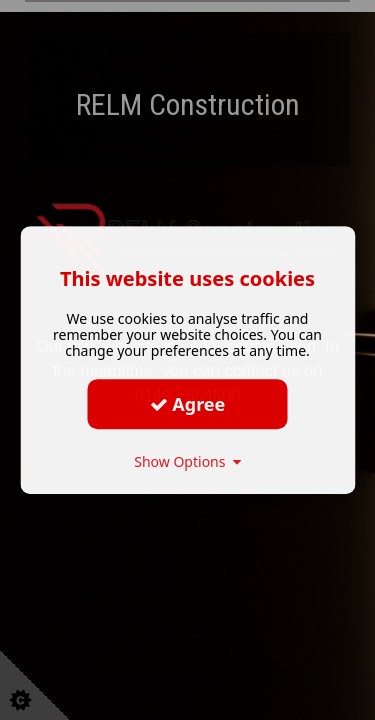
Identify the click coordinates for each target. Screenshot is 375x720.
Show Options (187, 461)
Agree (188, 404)
